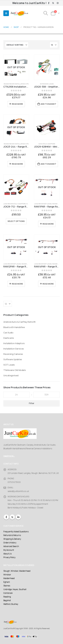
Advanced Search (11, 546)
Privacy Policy (9, 557)
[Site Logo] (19, 13)
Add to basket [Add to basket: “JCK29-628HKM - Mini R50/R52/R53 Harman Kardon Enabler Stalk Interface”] (48, 164)
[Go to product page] (16, 67)
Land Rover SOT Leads (43, 204)
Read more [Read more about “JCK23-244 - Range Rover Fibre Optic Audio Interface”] (17, 164)
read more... (9, 456)
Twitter (12, 517)
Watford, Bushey (11, 604)
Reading (7, 597)
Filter (32, 403)
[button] (6, 13)
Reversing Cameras (13, 354)
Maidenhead (9, 578)
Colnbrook (8, 593)
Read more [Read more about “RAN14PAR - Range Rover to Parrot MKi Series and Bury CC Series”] (48, 284)
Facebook (6, 517)
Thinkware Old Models (15, 370)
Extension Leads (47, 84)
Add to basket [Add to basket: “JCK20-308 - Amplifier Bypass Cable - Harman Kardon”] (48, 104)
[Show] (54, 45)
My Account (9, 550)
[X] (53, 3)
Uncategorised (11, 375)
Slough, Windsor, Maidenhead (17, 571)
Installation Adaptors (14, 343)
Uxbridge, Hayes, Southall (15, 589)
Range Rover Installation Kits (16, 84)
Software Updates (13, 359)
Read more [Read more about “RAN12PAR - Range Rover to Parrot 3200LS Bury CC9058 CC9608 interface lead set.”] (17, 284)
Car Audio (8, 333)
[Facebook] (49, 3)
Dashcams (9, 338)
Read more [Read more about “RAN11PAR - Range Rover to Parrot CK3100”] (48, 224)
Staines (7, 586)
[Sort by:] (17, 45)
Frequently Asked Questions (16, 532)
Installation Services (14, 349)
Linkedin (18, 517)
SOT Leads (9, 365)
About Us (7, 554)
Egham (7, 582)
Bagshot (7, 600)
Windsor (7, 575)
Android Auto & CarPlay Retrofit (19, 322)
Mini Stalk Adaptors (47, 144)
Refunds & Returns (12, 535)
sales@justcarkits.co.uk (18, 491)
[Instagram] (58, 3)
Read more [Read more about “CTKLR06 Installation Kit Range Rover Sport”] (17, 104)
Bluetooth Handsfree (14, 327)
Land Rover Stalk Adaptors (15, 204)
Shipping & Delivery (12, 539)
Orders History (10, 543)
